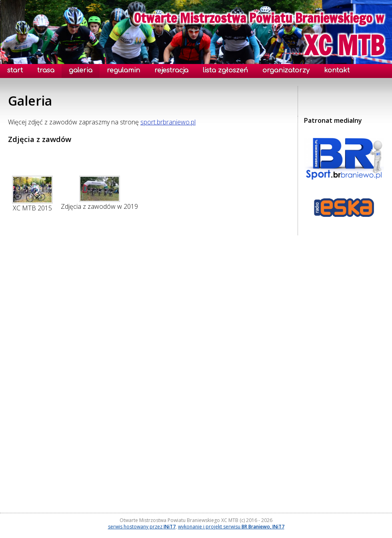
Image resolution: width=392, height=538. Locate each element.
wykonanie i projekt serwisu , (231, 527)
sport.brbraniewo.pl (168, 122)
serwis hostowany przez (142, 527)
